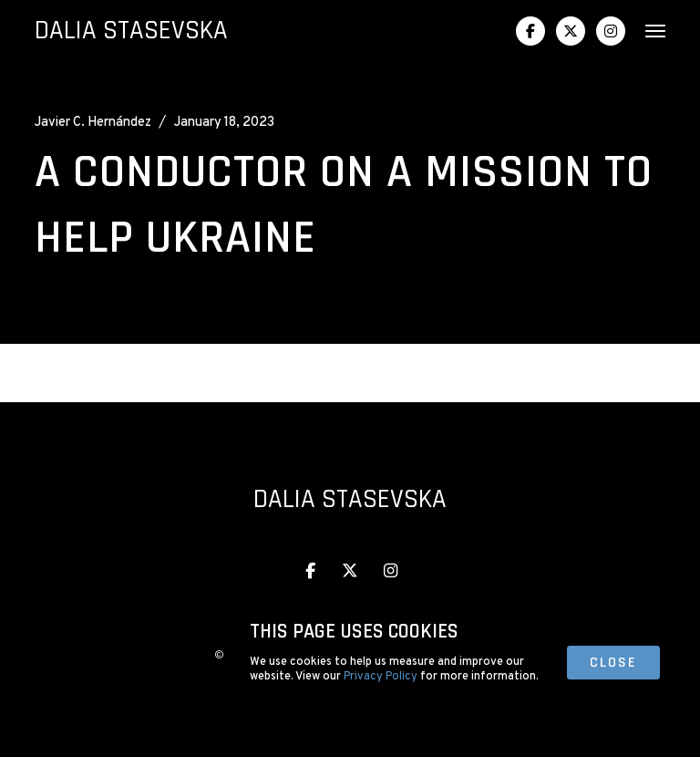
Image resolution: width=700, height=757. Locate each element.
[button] (648, 31)
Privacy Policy (381, 677)
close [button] (613, 663)
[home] (131, 31)
